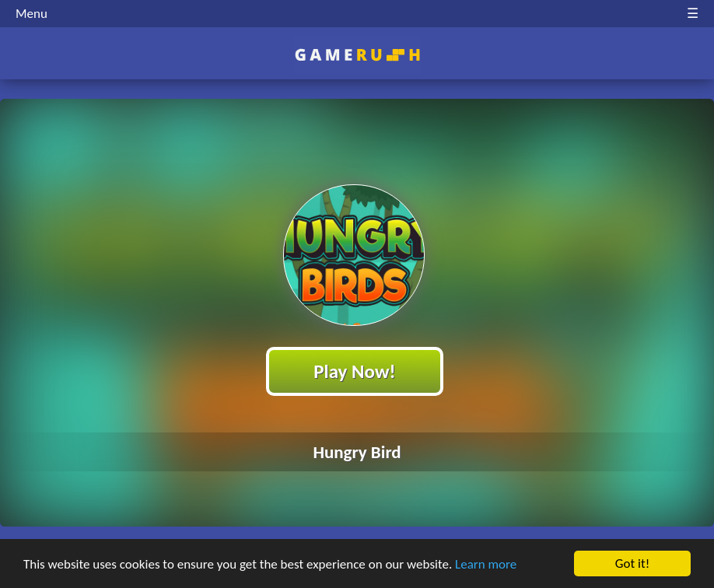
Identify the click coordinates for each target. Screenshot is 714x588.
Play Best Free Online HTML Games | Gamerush (357, 55)
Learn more (486, 564)
